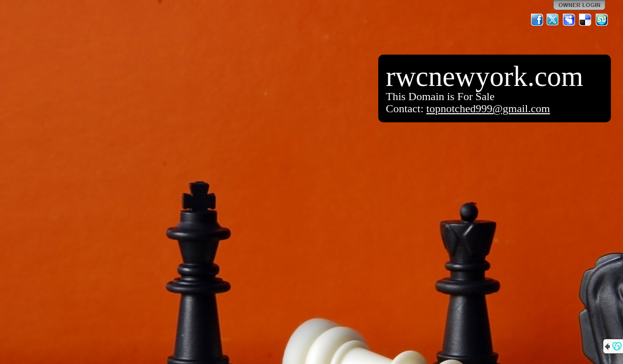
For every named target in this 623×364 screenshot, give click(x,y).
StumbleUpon (602, 20)
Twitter (553, 20)
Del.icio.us (586, 20)
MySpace (569, 20)
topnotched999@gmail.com (488, 108)
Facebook (537, 20)
